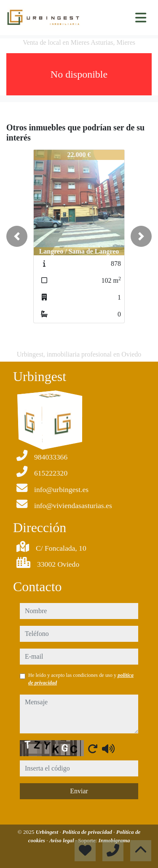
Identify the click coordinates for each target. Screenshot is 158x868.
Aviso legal (62, 840)
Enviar (79, 791)
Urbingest (48, 832)
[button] (17, 236)
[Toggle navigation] (141, 18)
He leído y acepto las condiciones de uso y (81, 679)
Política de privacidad (88, 832)
